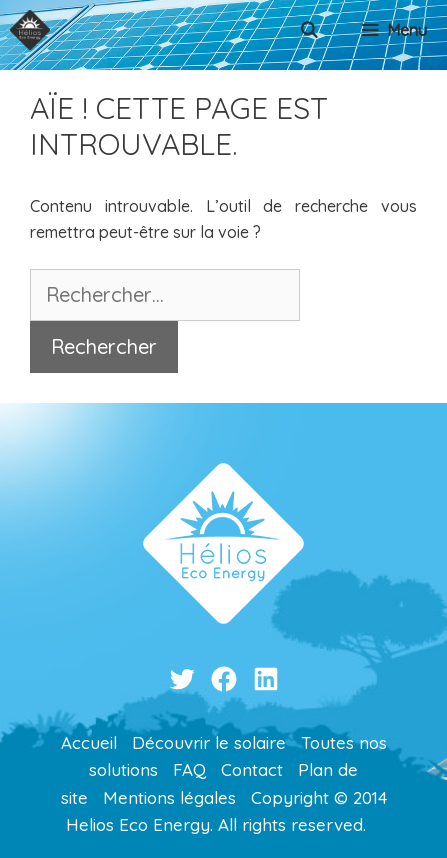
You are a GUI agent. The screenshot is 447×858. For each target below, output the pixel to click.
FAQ (189, 769)
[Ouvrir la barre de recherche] (309, 30)
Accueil (89, 742)
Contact (252, 769)
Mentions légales (169, 797)
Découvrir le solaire (209, 742)
